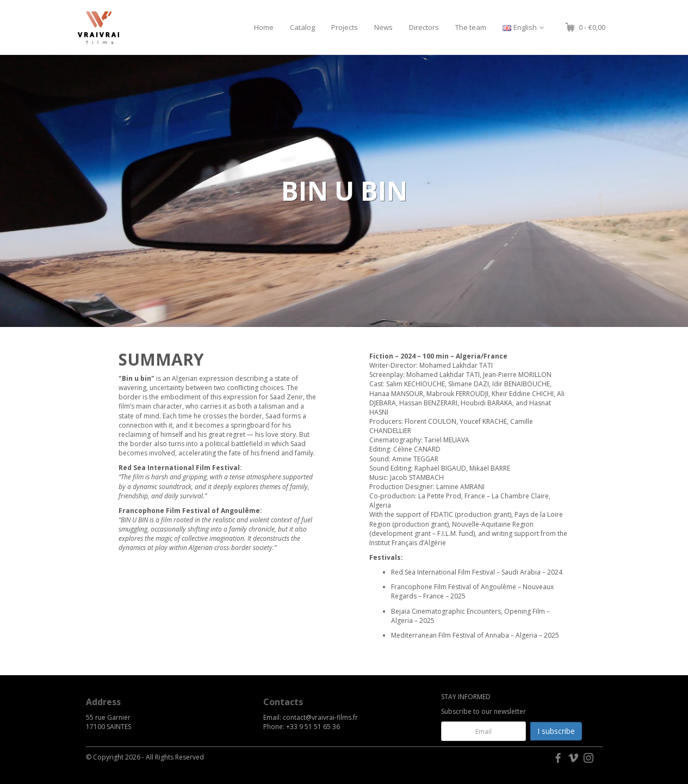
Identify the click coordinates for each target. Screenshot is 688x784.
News (383, 27)
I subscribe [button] (556, 731)
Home (264, 27)
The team (471, 27)
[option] (344, 191)
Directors (424, 27)
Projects (345, 27)
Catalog (302, 27)
